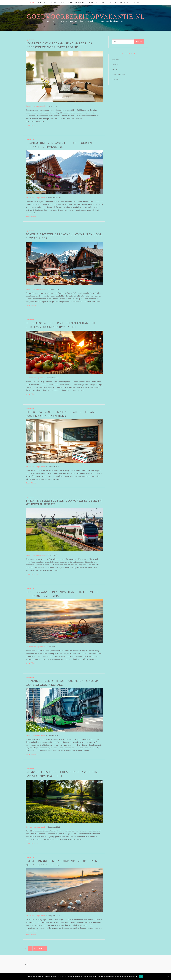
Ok (141, 977)
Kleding (42, 2)
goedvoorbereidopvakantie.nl (85, 17)
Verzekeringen (78, 2)
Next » (42, 949)
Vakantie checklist (118, 74)
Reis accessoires (58, 2)
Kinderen (94, 2)
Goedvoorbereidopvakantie (36, 106)
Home (32, 2)
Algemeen (120, 2)
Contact (136, 2)
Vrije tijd (107, 2)
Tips (27, 964)
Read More (32, 125)
